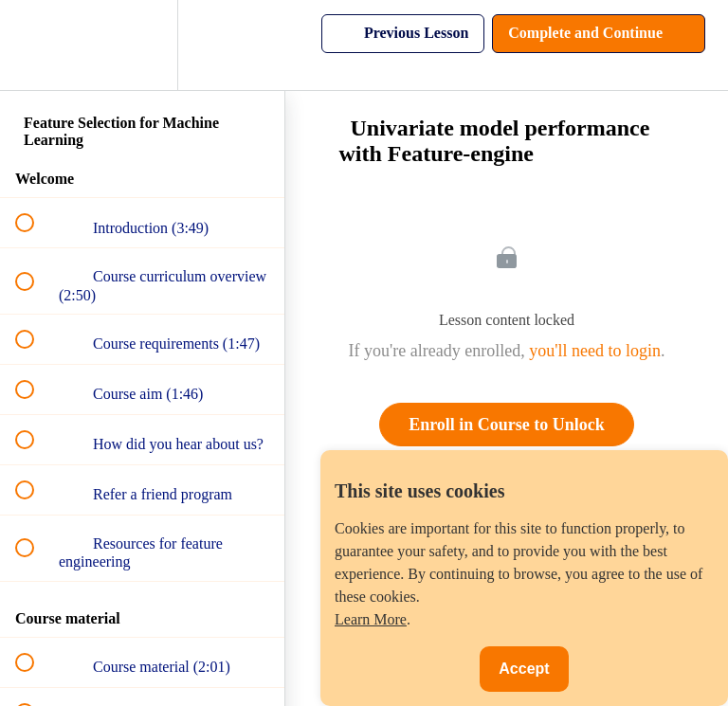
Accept (524, 669)
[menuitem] (142, 45)
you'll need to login (595, 351)
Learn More (371, 619)
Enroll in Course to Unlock (507, 425)
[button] (35, 45)
